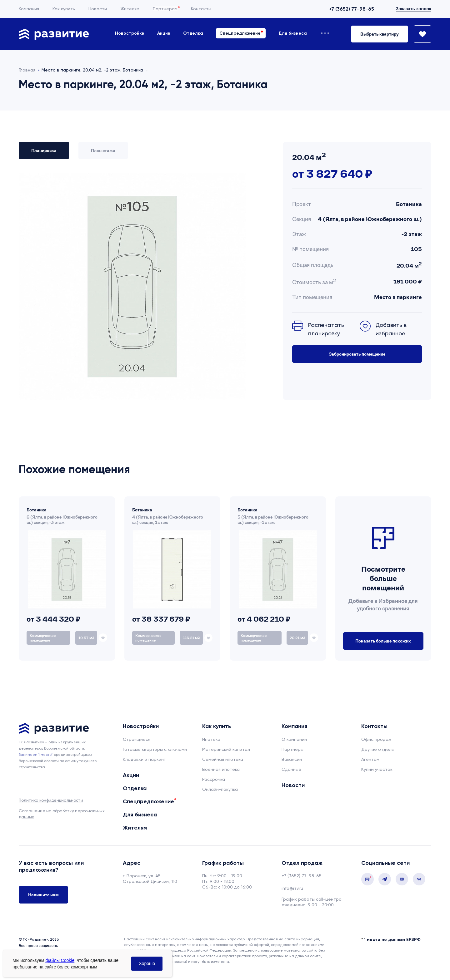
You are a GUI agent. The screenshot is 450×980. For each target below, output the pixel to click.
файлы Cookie (60, 960)
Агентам (370, 759)
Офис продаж (376, 739)
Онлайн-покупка (220, 789)
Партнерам (165, 9)
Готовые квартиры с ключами (155, 749)
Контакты (201, 9)
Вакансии (292, 759)
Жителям (130, 9)
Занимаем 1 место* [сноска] (36, 755)
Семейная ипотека (223, 759)
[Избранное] (420, 34)
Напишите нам (43, 895)
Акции (164, 33)
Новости (98, 9)
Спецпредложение (240, 33)
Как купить (64, 9)
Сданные (291, 769)
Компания (29, 9)
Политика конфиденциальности (51, 800)
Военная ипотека (221, 769)
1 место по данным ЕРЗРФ (392, 940)
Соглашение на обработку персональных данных (62, 814)
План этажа (103, 150)
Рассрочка (214, 779)
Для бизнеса (293, 33)
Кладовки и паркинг (144, 759)
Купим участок (377, 769)
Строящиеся (137, 739)
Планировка (44, 150)
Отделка (193, 33)
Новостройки (130, 33)
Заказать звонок (414, 9)
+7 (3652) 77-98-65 (351, 9)
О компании (294, 739)
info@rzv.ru (292, 888)
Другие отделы (378, 749)
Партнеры (292, 749)
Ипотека (211, 739)
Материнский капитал (226, 749)
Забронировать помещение (357, 354)
